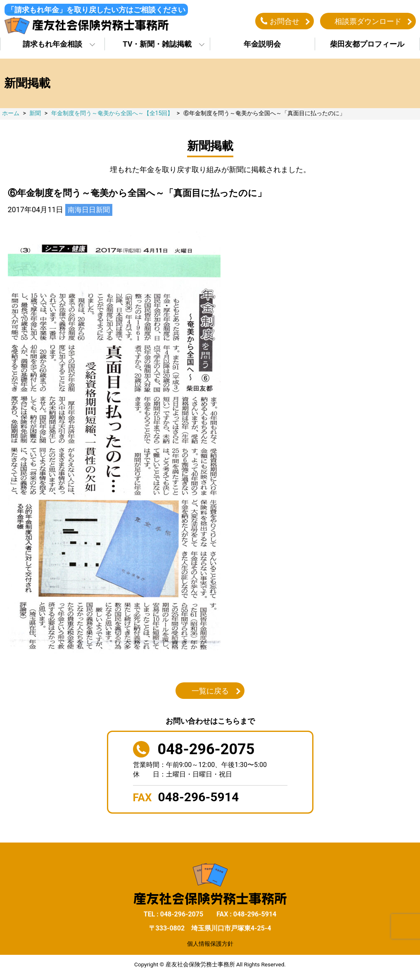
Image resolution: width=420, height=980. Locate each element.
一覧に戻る (210, 693)
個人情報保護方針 (210, 946)
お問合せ (285, 22)
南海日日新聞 (90, 212)
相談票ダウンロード (368, 22)
